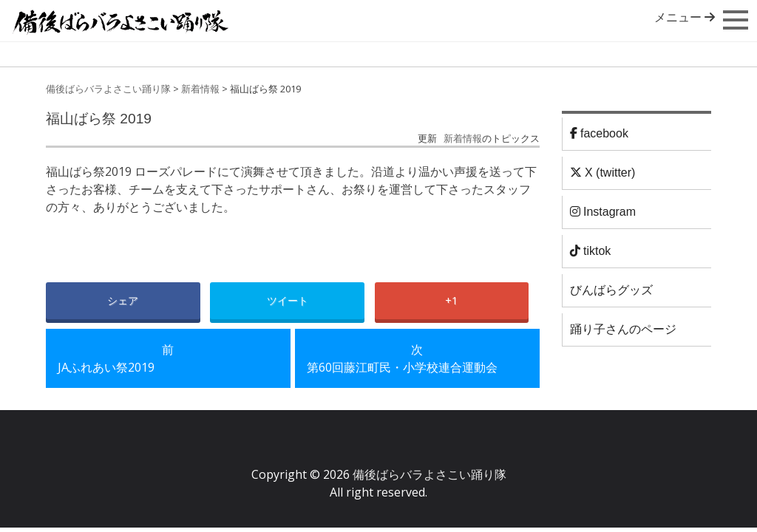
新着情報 (200, 89)
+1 (451, 300)
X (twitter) (603, 173)
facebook (599, 133)
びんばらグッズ (611, 290)
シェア (123, 300)
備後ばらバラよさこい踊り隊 (108, 89)
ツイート (288, 300)
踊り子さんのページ (623, 329)
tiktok (591, 251)
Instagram (603, 212)
